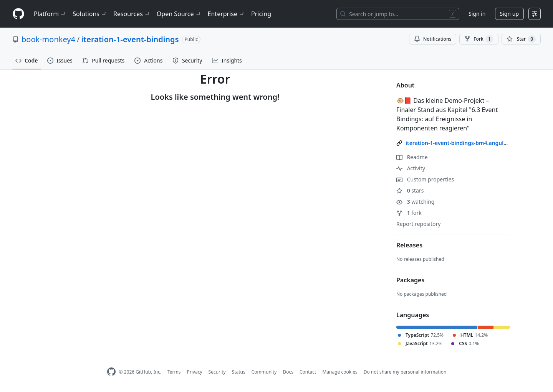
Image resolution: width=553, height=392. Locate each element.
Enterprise (226, 14)
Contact (308, 372)
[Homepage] (18, 14)
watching (415, 202)
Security (217, 372)
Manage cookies (340, 372)
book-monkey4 (48, 39)
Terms (174, 372)
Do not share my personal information (405, 372)
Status (239, 372)
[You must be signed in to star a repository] (521, 39)
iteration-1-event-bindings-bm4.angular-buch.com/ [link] (472, 143)
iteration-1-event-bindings (130, 39)
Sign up (509, 14)
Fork (479, 39)
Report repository (418, 224)
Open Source (179, 14)
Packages (410, 280)
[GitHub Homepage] (111, 372)
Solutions (90, 14)
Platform (50, 14)
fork (409, 213)
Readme (412, 157)
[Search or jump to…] (398, 14)
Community (264, 372)
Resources (132, 14)
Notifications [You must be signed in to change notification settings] (433, 39)
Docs (288, 372)
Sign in (477, 14)
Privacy (195, 372)
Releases (409, 245)
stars (410, 190)
